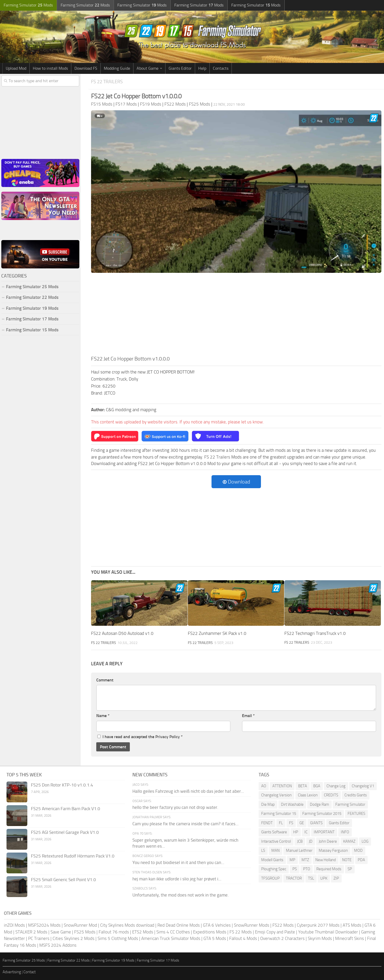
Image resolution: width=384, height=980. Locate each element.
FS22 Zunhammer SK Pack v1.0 (217, 633)
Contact (30, 972)
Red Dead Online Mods (179, 925)
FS (291, 823)
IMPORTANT (324, 832)
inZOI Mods (14, 925)
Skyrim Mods (320, 938)
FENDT (267, 823)
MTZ (305, 860)
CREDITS (331, 795)
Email (248, 716)
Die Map (268, 804)
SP (350, 869)
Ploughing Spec (274, 869)
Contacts (221, 68)
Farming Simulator (350, 804)
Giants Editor (180, 68)
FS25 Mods (85, 932)
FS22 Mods (283, 925)
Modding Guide (117, 68)
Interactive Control (276, 841)
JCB (300, 841)
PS (295, 869)
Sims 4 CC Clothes (173, 932)
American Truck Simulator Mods (171, 938)
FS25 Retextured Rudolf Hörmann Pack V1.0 (73, 856)
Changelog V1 (363, 786)
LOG (365, 841)
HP (296, 832)
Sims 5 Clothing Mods (118, 938)
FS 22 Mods (241, 932)
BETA (303, 786)
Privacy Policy (168, 737)
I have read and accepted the (140, 737)
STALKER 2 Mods (31, 932)
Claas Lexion (308, 795)
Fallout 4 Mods (243, 938)
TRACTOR (294, 878)
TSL (311, 878)
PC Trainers (39, 938)
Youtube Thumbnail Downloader (328, 932)
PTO (307, 869)
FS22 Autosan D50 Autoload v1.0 (122, 633)
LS (263, 850)
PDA (361, 860)
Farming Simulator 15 (279, 814)
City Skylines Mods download (127, 925)
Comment (105, 680)
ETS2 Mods (143, 932)
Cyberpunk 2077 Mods (318, 925)
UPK (324, 878)
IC (306, 832)
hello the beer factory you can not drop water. (175, 807)
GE (302, 823)
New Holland (326, 860)
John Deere (328, 841)
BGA (317, 786)
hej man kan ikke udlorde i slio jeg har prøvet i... (177, 879)
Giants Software (274, 832)
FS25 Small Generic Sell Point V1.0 (63, 880)
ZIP (336, 878)
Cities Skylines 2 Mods (73, 938)
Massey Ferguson (333, 850)
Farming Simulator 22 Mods (32, 297)
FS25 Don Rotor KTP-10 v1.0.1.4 (62, 785)
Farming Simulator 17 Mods (32, 319)
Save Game (61, 932)
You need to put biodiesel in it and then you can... (178, 862)
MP (292, 860)
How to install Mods (50, 68)
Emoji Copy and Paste (275, 932)
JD (311, 841)
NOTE (347, 860)
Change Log (336, 786)
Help (202, 68)
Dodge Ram (319, 804)
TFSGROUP (270, 878)
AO (264, 786)
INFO (345, 832)
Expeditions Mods (210, 932)
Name (103, 716)
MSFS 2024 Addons (58, 945)
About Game (148, 68)
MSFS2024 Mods (44, 925)
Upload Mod (16, 68)
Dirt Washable (292, 804)
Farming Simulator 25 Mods (32, 287)
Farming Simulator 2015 (322, 814)
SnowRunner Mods (252, 925)
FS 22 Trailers (108, 82)
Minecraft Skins (350, 938)
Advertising (12, 972)
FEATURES (356, 814)
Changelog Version (276, 795)
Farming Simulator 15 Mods (32, 330)
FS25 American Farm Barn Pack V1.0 (66, 809)
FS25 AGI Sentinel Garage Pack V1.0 (65, 832)
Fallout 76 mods (114, 932)
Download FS (86, 68)
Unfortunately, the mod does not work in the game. (181, 895)
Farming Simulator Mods (28, 5)
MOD (358, 850)
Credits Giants (356, 795)
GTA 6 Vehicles (217, 925)
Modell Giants (272, 860)
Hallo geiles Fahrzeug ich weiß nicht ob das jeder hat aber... (188, 791)
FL (281, 823)
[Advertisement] (236, 316)
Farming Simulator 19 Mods (32, 308)
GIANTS (316, 823)
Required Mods (329, 869)
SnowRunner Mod (80, 925)
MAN (276, 850)
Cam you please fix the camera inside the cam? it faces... (185, 824)
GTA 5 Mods (215, 938)
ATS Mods (352, 925)
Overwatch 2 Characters (282, 938)
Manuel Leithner (299, 850)
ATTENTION (282, 786)
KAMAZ (349, 841)
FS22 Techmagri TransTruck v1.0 (315, 633)
